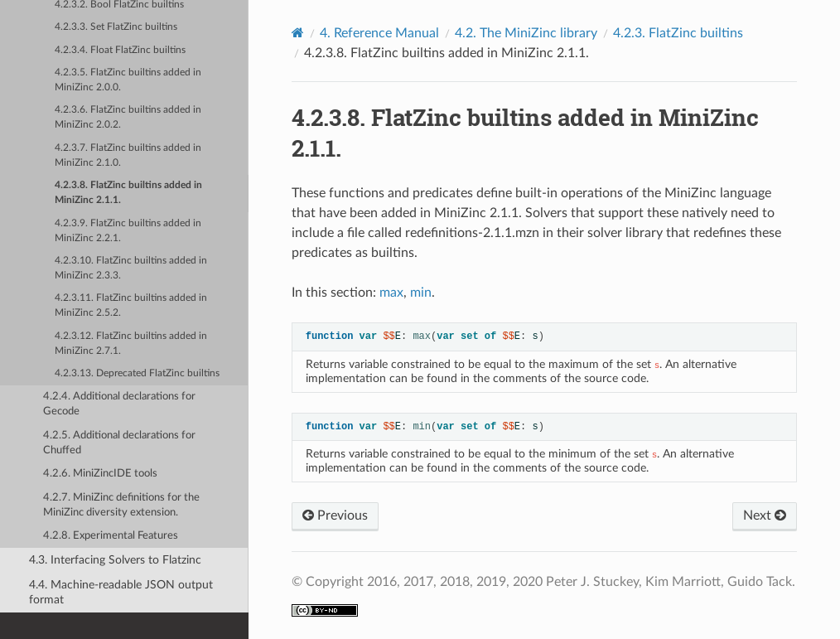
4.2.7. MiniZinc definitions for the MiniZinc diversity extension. (121, 505)
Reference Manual (379, 33)
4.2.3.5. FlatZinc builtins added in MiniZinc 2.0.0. (128, 80)
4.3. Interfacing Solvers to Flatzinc (115, 560)
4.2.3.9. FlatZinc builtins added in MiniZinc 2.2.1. (128, 231)
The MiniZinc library (526, 33)
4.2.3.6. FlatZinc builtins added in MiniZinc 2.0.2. (128, 117)
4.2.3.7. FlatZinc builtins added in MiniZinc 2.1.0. (128, 155)
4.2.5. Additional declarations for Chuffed (119, 443)
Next (765, 516)
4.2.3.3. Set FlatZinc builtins (116, 27)
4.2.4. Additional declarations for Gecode (119, 404)
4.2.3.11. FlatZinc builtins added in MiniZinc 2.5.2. (131, 305)
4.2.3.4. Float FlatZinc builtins (120, 50)
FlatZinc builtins (678, 33)
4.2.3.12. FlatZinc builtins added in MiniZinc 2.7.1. (131, 344)
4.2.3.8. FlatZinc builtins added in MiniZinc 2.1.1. (128, 193)
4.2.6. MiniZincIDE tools (100, 474)
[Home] (298, 33)
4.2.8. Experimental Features (111, 536)
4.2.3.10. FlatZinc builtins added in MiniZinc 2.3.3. (131, 268)
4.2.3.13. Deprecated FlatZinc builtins (137, 373)
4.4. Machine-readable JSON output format (121, 592)
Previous (335, 516)
